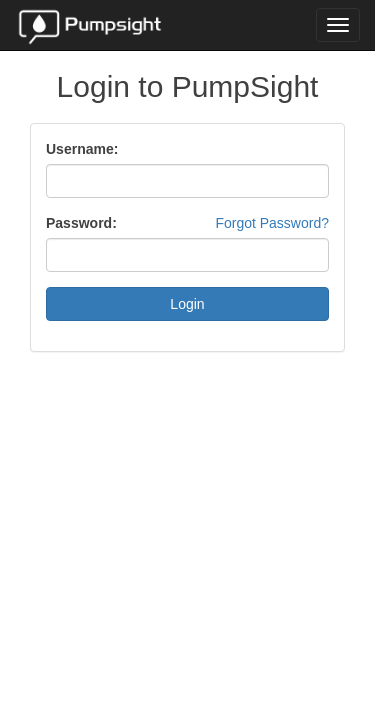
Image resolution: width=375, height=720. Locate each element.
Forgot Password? (272, 223)
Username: (82, 149)
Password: (81, 223)
